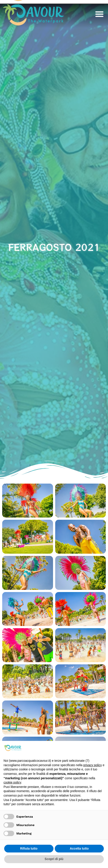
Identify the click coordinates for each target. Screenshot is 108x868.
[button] (99, 14)
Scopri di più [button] (54, 859)
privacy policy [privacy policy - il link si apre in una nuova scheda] (93, 765)
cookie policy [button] (12, 782)
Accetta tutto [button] (79, 848)
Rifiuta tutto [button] (29, 848)
